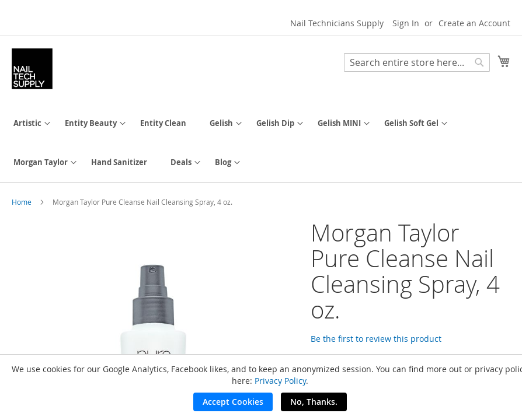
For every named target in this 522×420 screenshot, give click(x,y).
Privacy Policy (280, 381)
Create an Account (474, 23)
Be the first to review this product (376, 339)
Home (22, 202)
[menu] (261, 143)
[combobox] (417, 62)
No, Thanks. (314, 402)
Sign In (406, 23)
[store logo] (32, 69)
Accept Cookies (233, 402)
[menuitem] (27, 123)
